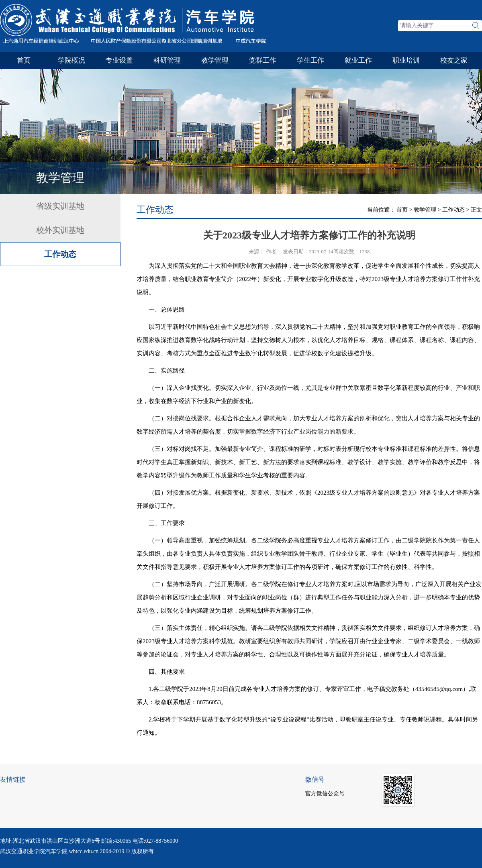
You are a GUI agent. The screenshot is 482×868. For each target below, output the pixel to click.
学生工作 (310, 60)
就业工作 (358, 60)
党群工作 (263, 60)
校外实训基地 (60, 230)
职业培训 (406, 60)
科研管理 (167, 60)
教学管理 (215, 60)
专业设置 (119, 60)
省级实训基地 (60, 206)
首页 (24, 60)
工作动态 (60, 254)
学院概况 (71, 60)
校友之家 (454, 60)
